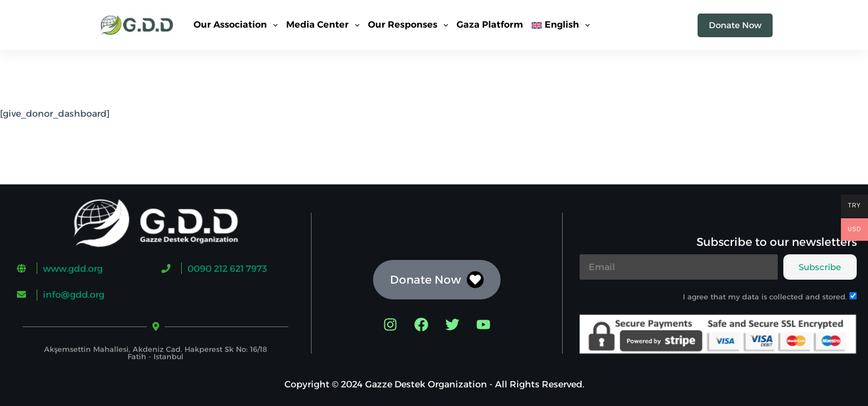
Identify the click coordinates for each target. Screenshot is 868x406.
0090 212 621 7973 (227, 269)
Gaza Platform (490, 25)
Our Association (238, 25)
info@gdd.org (74, 295)
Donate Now (735, 25)
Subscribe (820, 267)
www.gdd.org (73, 269)
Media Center (325, 25)
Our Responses (410, 25)
